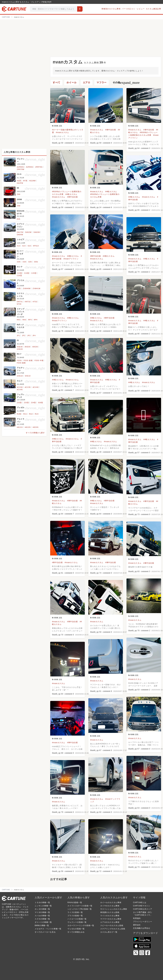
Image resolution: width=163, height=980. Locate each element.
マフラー (102, 83)
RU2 (31, 414)
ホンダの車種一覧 (42, 909)
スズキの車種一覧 (42, 919)
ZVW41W (37, 288)
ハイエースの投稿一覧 (77, 919)
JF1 (18, 336)
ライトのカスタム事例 (110, 916)
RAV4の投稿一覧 (75, 903)
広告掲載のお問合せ (142, 928)
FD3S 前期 (28, 360)
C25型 (34, 273)
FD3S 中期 (39, 360)
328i (19, 262)
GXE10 (20, 376)
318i (24, 262)
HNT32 (28, 302)
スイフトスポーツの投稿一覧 (80, 906)
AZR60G (20, 167)
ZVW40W (27, 288)
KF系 (25, 181)
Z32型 (19, 403)
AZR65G (30, 167)
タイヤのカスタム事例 (110, 906)
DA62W (37, 232)
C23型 (19, 273)
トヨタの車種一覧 (42, 903)
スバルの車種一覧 (42, 916)
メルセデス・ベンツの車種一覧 (48, 929)
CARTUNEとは (140, 903)
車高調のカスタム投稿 (110, 912)
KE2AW (32, 181)
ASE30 (20, 347)
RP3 (30, 320)
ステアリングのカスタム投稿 (113, 929)
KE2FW (20, 183)
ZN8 (19, 206)
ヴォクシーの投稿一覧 (77, 922)
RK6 (24, 320)
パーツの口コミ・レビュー (133, 9)
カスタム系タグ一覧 (109, 932)
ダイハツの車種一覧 (43, 922)
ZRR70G (39, 167)
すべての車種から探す (35, 433)
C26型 (19, 275)
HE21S (20, 427)
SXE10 (28, 376)
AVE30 (27, 347)
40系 (19, 288)
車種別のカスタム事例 (111, 9)
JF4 (34, 336)
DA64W (20, 235)
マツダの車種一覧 (42, 912)
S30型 (41, 403)
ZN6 (19, 194)
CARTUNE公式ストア (143, 909)
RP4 (36, 320)
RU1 (25, 414)
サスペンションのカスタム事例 (114, 909)
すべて (56, 83)
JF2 (24, 336)
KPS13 (36, 246)
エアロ (87, 83)
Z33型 (26, 403)
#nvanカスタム (62, 132)
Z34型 (33, 403)
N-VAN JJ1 (57, 126)
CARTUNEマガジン (142, 906)
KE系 (19, 181)
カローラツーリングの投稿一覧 (81, 925)
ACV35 (28, 387)
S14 (24, 246)
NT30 (19, 304)
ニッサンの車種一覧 (43, 906)
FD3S (19, 360)
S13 (18, 246)
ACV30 (20, 387)
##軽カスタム (71, 194)
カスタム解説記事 (153, 9)
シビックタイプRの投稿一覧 (80, 909)
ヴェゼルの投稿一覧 (76, 929)
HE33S (36, 427)
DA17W (20, 232)
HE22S (28, 427)
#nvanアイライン (71, 259)
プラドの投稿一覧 (75, 916)
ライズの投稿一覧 (75, 912)
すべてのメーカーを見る (45, 932)
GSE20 (20, 349)
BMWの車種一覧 (42, 925)
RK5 (19, 320)
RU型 (19, 414)
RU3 (37, 414)
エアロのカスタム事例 (110, 922)
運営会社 (137, 925)
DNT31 (20, 302)
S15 (29, 246)
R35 (19, 219)
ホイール (71, 83)
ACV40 (36, 387)
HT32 (35, 302)
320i (30, 262)
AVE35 (35, 347)
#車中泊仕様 (110, 130)
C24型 (27, 273)
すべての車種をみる (76, 932)
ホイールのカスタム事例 (111, 903)
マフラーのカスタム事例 (111, 919)
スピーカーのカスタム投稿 (112, 925)
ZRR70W (21, 169)
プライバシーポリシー (143, 922)
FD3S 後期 (21, 363)
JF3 (29, 336)
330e (36, 262)
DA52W (28, 232)
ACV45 (20, 390)
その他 (126, 83)
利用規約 (137, 918)
